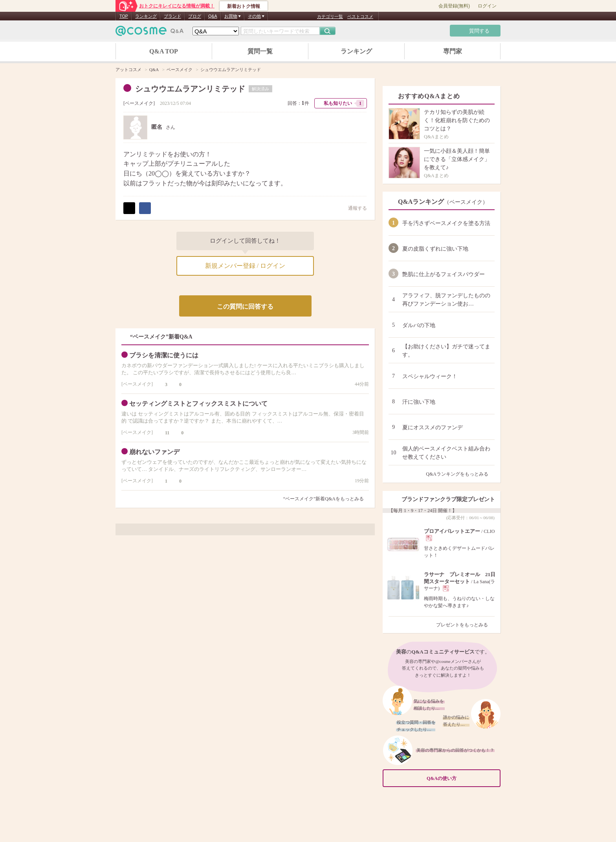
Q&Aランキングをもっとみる (460, 474)
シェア (145, 208)
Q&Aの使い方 (461, 779)
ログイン (487, 6)
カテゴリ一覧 (330, 16)
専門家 (453, 51)
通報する (354, 208)
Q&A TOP (164, 51)
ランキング (146, 16)
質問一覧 (260, 51)
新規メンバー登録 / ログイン (245, 266)
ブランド (172, 16)
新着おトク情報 (244, 6)
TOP (124, 16)
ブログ (195, 16)
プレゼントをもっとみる (465, 625)
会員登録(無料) (454, 6)
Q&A (213, 16)
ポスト (129, 208)
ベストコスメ (360, 16)
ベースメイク (139, 103)
